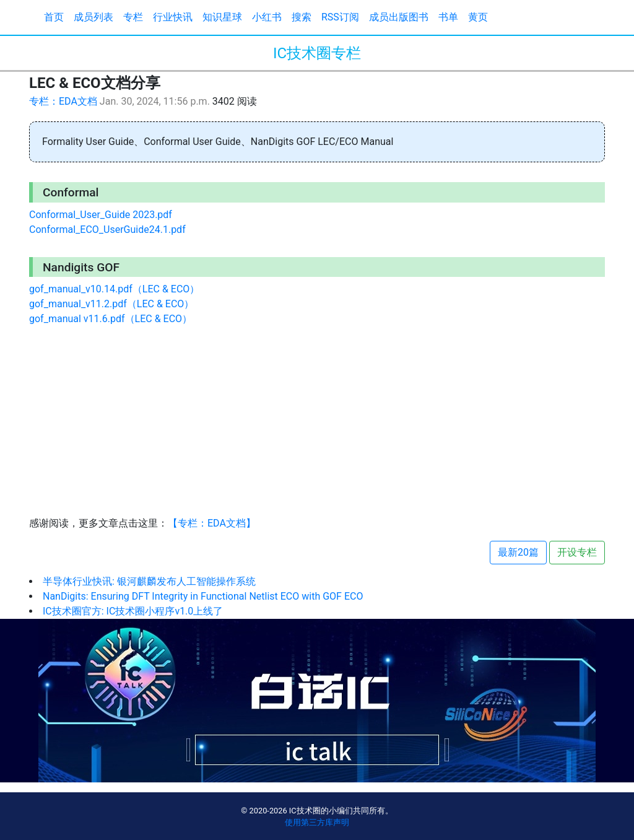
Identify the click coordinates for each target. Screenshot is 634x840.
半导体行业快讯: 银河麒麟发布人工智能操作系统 (149, 581)
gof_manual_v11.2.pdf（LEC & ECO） (111, 304)
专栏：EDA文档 (63, 101)
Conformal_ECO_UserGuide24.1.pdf (107, 230)
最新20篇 (518, 552)
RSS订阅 (340, 17)
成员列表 (93, 17)
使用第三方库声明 (317, 822)
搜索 (302, 17)
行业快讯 (173, 17)
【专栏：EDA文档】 (212, 523)
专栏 (133, 17)
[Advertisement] (317, 423)
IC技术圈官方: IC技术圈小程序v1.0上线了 (133, 611)
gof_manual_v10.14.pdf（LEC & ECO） (114, 289)
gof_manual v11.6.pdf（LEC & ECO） (111, 319)
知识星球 (222, 17)
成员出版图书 (399, 17)
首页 (54, 17)
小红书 (267, 17)
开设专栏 (577, 552)
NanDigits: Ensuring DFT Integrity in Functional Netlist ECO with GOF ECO (203, 596)
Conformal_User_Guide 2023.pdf (101, 215)
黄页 (478, 17)
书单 (448, 17)
